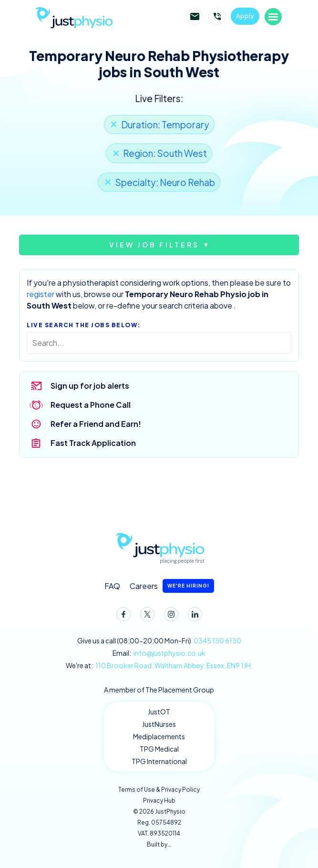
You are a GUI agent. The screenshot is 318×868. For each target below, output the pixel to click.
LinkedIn (193, 616)
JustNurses (159, 724)
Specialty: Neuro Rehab (165, 182)
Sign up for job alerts (90, 386)
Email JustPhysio (195, 16)
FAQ (112, 586)
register (41, 294)
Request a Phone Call (91, 405)
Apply (245, 16)
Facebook (122, 616)
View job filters (154, 245)
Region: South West (165, 153)
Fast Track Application (93, 443)
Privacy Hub (159, 801)
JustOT (159, 712)
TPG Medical (159, 749)
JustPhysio (86, 17)
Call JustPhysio (217, 16)
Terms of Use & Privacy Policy (159, 790)
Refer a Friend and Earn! (96, 424)
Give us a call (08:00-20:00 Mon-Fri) (159, 641)
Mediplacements (159, 736)
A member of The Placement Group (159, 690)
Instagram (169, 616)
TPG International (159, 761)
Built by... (159, 844)
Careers (172, 586)
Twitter (145, 616)
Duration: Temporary (165, 124)
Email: (159, 653)
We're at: (159, 666)
